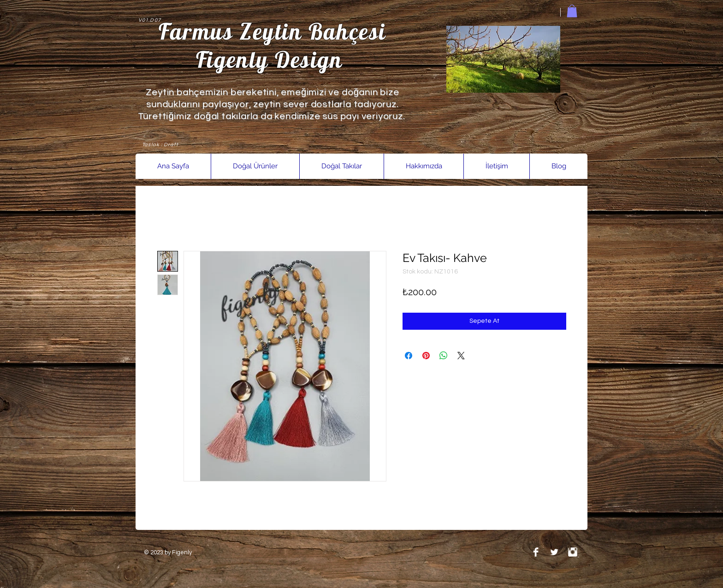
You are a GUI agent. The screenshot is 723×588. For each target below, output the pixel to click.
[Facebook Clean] (536, 552)
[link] (572, 11)
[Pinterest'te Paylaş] (426, 356)
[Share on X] (461, 356)
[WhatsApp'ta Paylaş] (444, 356)
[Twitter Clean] (554, 552)
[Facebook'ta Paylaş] (409, 356)
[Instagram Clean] (573, 552)
